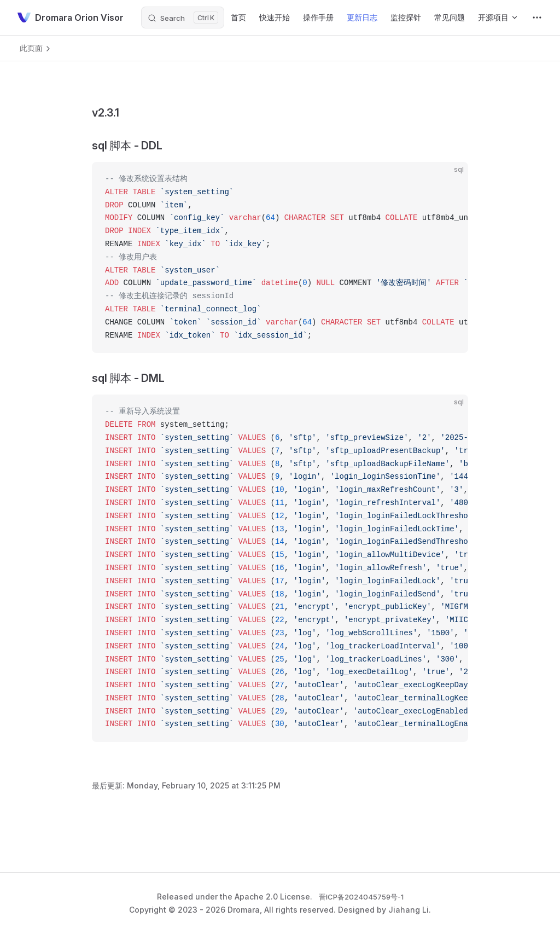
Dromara (244, 910)
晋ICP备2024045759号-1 (361, 897)
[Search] (183, 18)
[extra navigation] (537, 18)
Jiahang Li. (410, 910)
